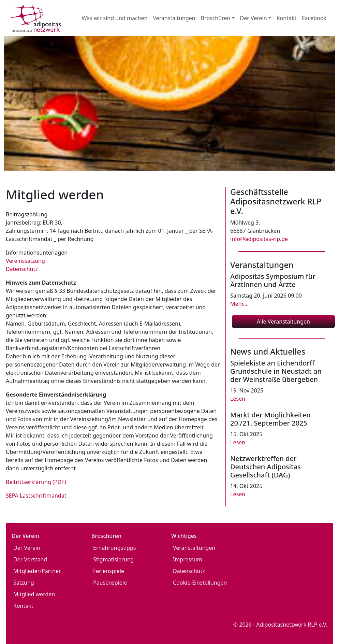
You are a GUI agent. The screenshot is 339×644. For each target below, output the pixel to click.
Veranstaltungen (174, 18)
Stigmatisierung (113, 559)
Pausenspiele (110, 583)
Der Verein (27, 548)
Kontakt (287, 18)
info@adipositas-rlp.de (259, 239)
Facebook (314, 18)
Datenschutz (22, 269)
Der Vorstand (30, 559)
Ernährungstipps (114, 548)
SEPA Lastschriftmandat (36, 496)
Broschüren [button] (216, 18)
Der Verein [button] (254, 18)
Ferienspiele (109, 571)
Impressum (188, 559)
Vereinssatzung (25, 261)
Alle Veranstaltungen (283, 321)
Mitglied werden (34, 594)
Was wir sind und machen (115, 18)
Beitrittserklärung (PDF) (36, 482)
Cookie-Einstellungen (200, 583)
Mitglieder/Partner (37, 571)
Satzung (24, 583)
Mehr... (239, 304)
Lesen (238, 399)
